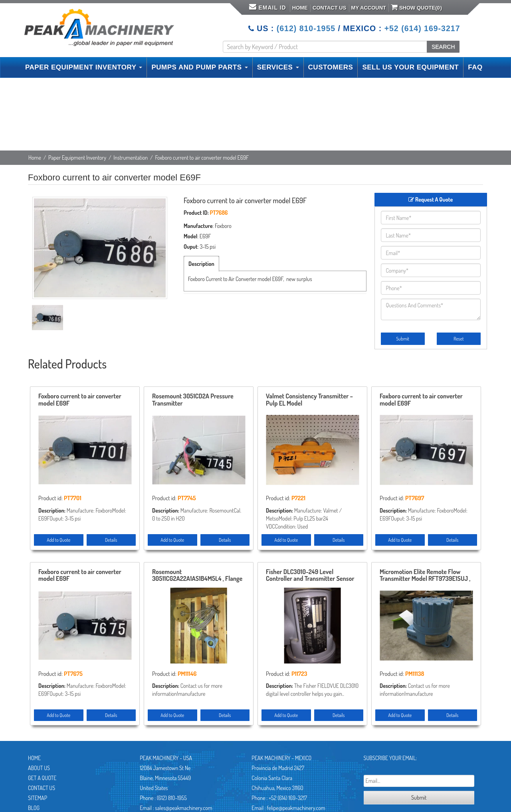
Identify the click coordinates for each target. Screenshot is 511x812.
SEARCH (443, 47)
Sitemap (38, 798)
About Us (39, 768)
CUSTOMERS (331, 67)
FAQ (475, 67)
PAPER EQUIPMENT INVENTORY (84, 67)
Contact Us (329, 8)
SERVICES (278, 67)
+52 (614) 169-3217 (422, 28)
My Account (369, 8)
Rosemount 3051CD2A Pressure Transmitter (193, 400)
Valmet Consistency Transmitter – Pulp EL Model (309, 400)
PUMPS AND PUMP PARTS (199, 67)
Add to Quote (58, 540)
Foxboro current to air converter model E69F (80, 400)
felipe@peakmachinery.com (296, 808)
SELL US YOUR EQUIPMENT (410, 67)
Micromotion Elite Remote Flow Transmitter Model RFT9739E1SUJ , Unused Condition (425, 576)
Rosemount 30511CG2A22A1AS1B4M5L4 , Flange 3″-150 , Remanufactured (197, 576)
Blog (34, 808)
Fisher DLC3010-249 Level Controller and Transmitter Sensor (310, 576)
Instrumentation (131, 157)
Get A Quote (42, 778)
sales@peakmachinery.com (183, 808)
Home (300, 8)
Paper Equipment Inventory (77, 157)
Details (111, 540)
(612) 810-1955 (306, 28)
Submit (403, 339)
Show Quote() (416, 7)
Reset (459, 339)
